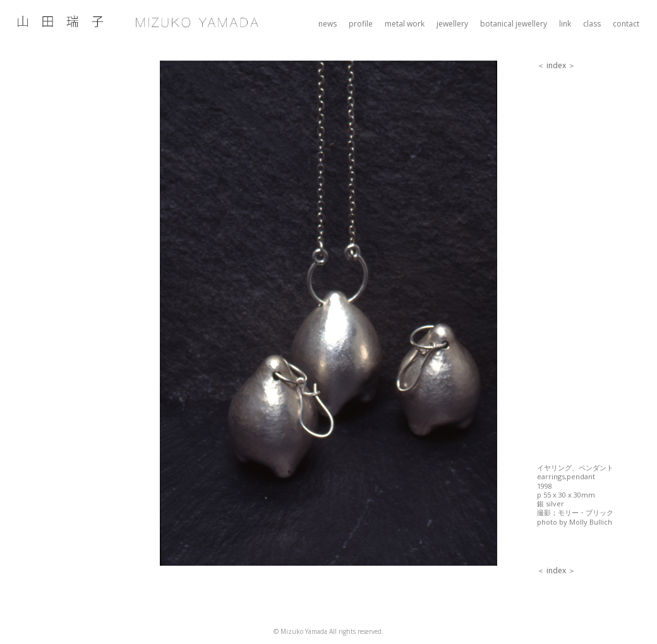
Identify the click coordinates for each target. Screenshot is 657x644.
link (565, 24)
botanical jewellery (514, 24)
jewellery (452, 24)
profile (361, 24)
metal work (405, 24)
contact (626, 24)
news (328, 24)
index (556, 65)
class (592, 24)
